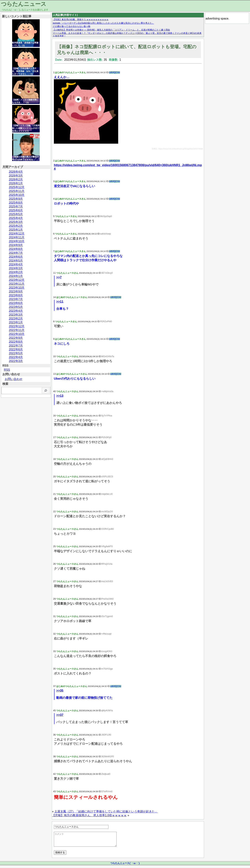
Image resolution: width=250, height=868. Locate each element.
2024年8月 (16, 249)
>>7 (59, 277)
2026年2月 (16, 179)
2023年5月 (16, 307)
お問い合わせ (14, 379)
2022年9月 (16, 338)
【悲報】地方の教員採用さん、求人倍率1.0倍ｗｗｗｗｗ (89, 815)
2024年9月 (16, 245)
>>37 (60, 715)
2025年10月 (17, 195)
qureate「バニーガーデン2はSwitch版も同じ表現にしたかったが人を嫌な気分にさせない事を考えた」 (103, 23)
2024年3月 (16, 268)
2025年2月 (16, 226)
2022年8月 (16, 342)
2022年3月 (16, 361)
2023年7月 (16, 299)
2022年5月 (16, 353)
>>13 (60, 396)
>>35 (60, 691)
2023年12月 (17, 280)
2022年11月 (17, 330)
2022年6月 (16, 349)
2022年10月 (17, 334)
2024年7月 (16, 253)
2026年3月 (16, 176)
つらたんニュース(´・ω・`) (125, 866)
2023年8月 (16, 295)
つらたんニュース (24, 4)
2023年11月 (17, 284)
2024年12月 (17, 234)
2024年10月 (17, 241)
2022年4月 (16, 357)
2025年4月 (16, 218)
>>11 (60, 302)
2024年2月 (16, 272)
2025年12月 (17, 187)
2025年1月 (16, 230)
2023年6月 (16, 303)
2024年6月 (16, 257)
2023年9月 (16, 291)
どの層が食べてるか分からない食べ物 (72, 26)
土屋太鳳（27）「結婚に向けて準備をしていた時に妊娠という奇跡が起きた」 (106, 811)
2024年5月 (16, 261)
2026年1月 (16, 183)
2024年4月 (16, 264)
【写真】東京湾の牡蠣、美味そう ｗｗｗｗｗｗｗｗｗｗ (81, 19)
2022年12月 (17, 326)
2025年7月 (16, 206)
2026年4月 (16, 172)
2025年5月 (16, 214)
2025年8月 (16, 203)
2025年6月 (16, 210)
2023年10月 (17, 288)
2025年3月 (16, 222)
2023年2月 (16, 318)
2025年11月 (17, 191)
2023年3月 (16, 315)
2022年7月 (16, 346)
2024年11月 (17, 237)
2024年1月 (16, 276)
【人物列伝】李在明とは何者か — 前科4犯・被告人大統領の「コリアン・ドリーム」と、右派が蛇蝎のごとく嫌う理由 (111, 30)
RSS (7, 370)
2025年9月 (16, 199)
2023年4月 (16, 311)
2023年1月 (16, 322)
